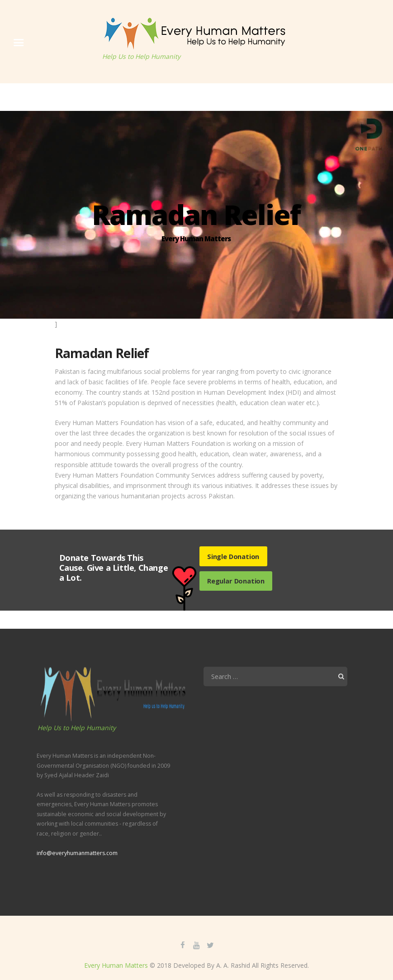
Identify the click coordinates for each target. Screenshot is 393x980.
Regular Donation (236, 581)
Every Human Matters (116, 965)
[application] (276, 750)
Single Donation (233, 556)
